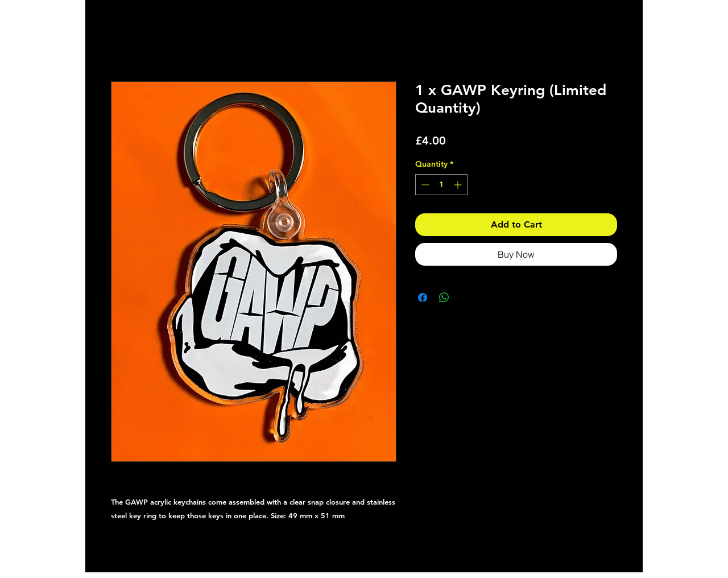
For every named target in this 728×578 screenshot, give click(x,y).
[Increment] (459, 185)
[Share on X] (466, 298)
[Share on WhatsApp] (444, 298)
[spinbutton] (441, 185)
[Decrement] (424, 185)
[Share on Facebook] (423, 298)
